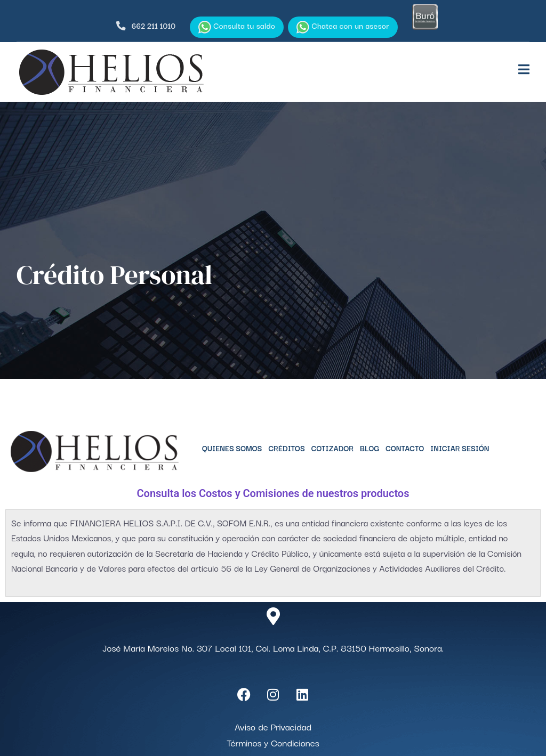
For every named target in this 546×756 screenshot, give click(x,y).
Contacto (405, 448)
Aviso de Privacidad (273, 726)
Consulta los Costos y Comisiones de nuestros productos (273, 493)
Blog (370, 448)
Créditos (286, 448)
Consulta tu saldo (237, 26)
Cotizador (332, 448)
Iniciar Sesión (460, 448)
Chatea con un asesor (343, 26)
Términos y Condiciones (273, 742)
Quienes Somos (232, 448)
